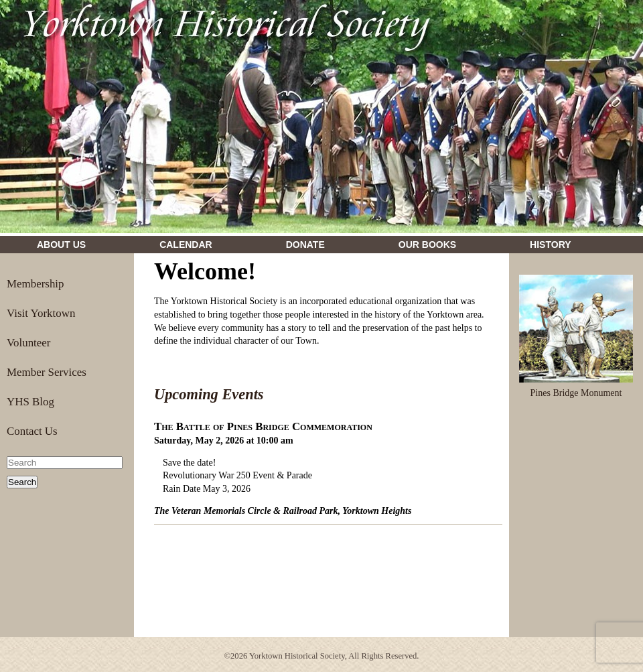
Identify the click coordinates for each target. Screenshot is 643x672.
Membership (35, 284)
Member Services (47, 372)
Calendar (186, 245)
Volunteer (28, 343)
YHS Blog (30, 402)
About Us (61, 245)
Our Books (427, 245)
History (550, 245)
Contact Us (32, 431)
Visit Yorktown (41, 313)
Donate (305, 245)
